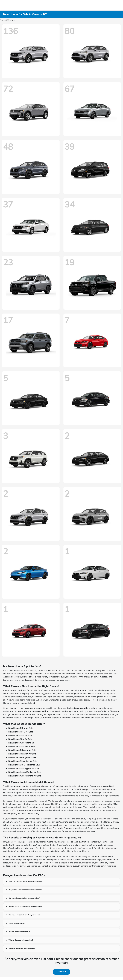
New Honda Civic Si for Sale (21, 746)
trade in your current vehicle (35, 711)
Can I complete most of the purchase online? (24, 898)
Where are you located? (17, 923)
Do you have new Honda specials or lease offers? (26, 890)
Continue (61, 972)
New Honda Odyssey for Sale (22, 750)
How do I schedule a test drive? (19, 932)
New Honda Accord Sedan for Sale (25, 772)
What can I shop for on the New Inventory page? (25, 881)
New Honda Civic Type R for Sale (24, 768)
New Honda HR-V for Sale (21, 732)
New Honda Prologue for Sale (22, 757)
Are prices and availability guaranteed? (22, 948)
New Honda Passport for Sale (22, 754)
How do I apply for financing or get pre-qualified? (26, 907)
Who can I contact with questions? (21, 940)
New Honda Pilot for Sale (20, 739)
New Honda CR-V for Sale (21, 728)
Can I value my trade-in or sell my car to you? (24, 915)
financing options (82, 708)
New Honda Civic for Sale (20, 735)
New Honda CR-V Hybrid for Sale (24, 765)
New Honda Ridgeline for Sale (23, 761)
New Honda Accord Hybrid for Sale (25, 776)
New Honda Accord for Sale (21, 743)
